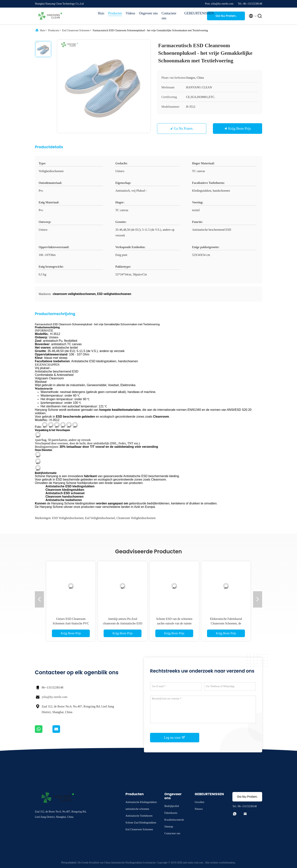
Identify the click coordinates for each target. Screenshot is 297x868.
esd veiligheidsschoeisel (100, 518)
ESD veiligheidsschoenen (68, 518)
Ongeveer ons (148, 13)
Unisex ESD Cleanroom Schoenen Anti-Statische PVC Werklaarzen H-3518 (71, 623)
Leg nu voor (175, 737)
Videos (131, 13)
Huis (101, 13)
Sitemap (169, 827)
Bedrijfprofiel (172, 806)
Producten (115, 13)
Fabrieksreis (171, 813)
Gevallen (200, 802)
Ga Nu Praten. (226, 16)
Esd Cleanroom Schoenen (76, 30)
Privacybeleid (69, 863)
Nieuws (199, 809)
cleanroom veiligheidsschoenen (136, 518)
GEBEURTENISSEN (194, 13)
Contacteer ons (169, 16)
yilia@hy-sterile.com (54, 697)
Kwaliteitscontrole (174, 820)
